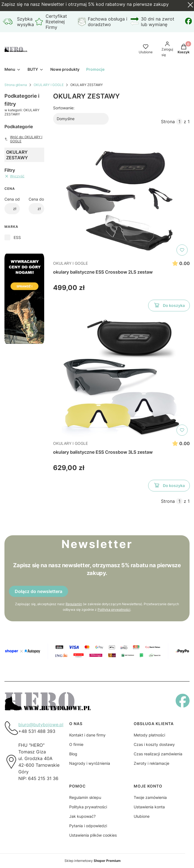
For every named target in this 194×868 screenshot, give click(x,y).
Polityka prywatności (88, 807)
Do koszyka (169, 306)
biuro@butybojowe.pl (41, 725)
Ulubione (142, 816)
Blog (73, 754)
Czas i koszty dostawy (154, 744)
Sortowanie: (64, 108)
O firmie (76, 744)
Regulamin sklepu (85, 797)
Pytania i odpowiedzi (88, 826)
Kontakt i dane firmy (87, 735)
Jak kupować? (82, 816)
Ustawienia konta (149, 807)
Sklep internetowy (93, 861)
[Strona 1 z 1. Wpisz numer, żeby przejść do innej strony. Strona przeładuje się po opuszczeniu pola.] (179, 122)
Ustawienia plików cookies (93, 835)
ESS (17, 237)
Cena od (12, 199)
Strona (168, 122)
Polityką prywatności (114, 610)
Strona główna (16, 85)
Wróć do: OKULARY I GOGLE (23, 139)
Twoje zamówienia (150, 797)
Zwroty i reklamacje (151, 763)
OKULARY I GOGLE (49, 85)
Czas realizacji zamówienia (158, 754)
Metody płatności (149, 735)
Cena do (36, 199)
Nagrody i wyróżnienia (90, 763)
